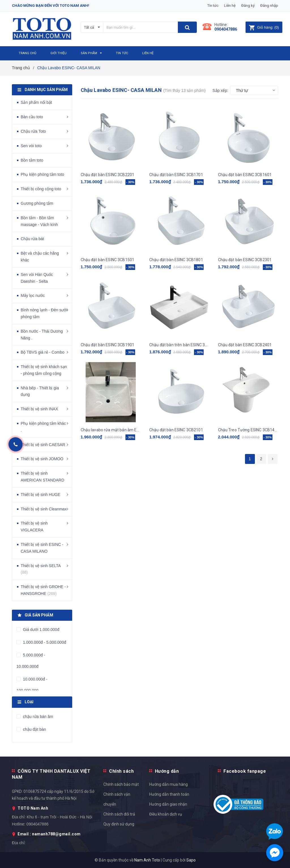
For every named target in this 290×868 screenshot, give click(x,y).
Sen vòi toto (31, 146)
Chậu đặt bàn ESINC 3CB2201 (108, 175)
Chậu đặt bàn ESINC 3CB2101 (176, 430)
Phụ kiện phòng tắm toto (42, 174)
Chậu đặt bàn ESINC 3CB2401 (245, 345)
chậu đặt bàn (34, 729)
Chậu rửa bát (32, 239)
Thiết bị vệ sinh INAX (39, 409)
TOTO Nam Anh (33, 808)
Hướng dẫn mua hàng (169, 784)
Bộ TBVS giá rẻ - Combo (42, 352)
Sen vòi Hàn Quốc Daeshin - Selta (37, 278)
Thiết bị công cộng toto (41, 189)
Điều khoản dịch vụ (166, 814)
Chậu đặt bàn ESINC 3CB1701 (176, 175)
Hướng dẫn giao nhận (168, 804)
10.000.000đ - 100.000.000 (32, 685)
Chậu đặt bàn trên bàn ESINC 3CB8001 (179, 345)
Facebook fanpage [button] (245, 771)
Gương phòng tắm (37, 203)
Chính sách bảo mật (121, 784)
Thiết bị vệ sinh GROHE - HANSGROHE (43, 590)
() (264, 27)
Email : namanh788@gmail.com (49, 834)
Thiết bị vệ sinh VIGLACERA (34, 527)
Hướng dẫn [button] (167, 771)
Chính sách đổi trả (119, 814)
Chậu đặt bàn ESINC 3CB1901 (108, 345)
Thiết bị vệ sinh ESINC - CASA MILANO (42, 548)
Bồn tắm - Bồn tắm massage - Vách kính (39, 221)
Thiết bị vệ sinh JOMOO (42, 459)
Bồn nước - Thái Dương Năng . (42, 335)
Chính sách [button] (121, 771)
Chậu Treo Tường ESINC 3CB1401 (248, 430)
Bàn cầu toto (32, 117)
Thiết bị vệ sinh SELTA (41, 569)
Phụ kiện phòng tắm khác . (43, 427)
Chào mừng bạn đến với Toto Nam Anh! (51, 6)
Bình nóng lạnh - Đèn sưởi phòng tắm (44, 313)
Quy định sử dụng (119, 824)
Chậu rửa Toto (33, 131)
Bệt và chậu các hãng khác (40, 257)
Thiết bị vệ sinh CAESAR (43, 445)
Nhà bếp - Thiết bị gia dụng (40, 391)
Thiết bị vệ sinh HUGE (40, 495)
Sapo (191, 860)
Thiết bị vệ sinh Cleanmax (44, 509)
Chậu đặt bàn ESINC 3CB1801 (176, 260)
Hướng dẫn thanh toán (169, 794)
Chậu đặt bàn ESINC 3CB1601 (245, 175)
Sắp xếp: (220, 90)
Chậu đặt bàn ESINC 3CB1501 (108, 260)
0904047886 (226, 29)
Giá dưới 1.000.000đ (40, 630)
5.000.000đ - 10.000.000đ (31, 661)
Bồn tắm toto (32, 160)
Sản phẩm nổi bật (36, 102)
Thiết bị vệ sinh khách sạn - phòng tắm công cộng (44, 370)
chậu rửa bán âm (37, 717)
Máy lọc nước (33, 295)
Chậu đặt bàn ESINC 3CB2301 (245, 260)
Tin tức (213, 6)
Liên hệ (230, 6)
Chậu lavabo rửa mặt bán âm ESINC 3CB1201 (111, 430)
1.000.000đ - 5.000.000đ (44, 642)
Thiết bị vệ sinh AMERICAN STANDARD (42, 477)
